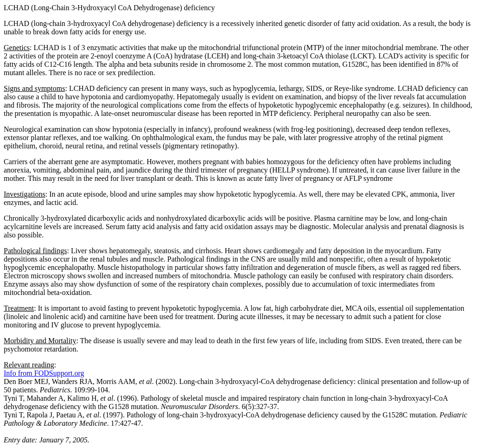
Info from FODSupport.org (44, 373)
